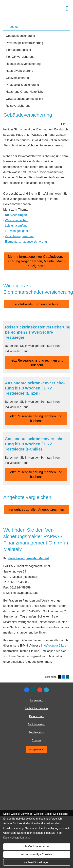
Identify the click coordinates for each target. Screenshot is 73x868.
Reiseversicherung (18, 106)
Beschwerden (37, 733)
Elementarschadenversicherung (26, 242)
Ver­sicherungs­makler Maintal (28, 558)
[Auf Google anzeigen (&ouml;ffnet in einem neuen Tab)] (40, 690)
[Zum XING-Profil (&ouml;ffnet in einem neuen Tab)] (33, 690)
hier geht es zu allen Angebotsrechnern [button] (37, 510)
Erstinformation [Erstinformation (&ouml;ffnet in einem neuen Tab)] (36, 724)
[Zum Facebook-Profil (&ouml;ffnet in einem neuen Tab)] (27, 690)
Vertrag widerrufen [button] (37, 750)
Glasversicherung (17, 78)
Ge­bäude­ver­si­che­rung (20, 36)
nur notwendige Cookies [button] (37, 854)
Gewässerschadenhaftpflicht (24, 99)
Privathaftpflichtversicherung (24, 43)
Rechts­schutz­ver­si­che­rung (23, 64)
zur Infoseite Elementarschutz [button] (36, 304)
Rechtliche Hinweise (36, 708)
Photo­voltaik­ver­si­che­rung (22, 85)
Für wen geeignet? (17, 231)
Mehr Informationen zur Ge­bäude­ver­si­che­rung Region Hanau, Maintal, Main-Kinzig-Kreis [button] (36, 261)
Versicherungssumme (19, 236)
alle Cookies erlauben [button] (37, 846)
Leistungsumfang (16, 226)
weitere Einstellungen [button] (37, 862)
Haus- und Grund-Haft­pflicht (24, 92)
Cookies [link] (36, 740)
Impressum (36, 700)
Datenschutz (37, 716)
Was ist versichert (17, 220)
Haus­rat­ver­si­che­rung (19, 71)
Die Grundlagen (16, 215)
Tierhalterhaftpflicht (18, 50)
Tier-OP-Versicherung (20, 57)
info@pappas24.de (54, 646)
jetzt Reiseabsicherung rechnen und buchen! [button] (37, 363)
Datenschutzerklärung (16, 838)
